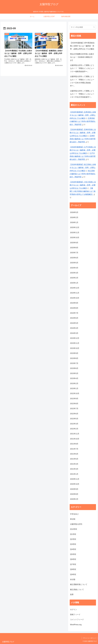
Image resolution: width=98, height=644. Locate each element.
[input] (83, 27)
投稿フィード (75, 615)
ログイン (73, 610)
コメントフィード (77, 620)
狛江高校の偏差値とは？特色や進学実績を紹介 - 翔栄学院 (83, 174)
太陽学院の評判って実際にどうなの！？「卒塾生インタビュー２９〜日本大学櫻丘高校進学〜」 (82, 81)
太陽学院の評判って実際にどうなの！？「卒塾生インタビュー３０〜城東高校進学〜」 (82, 68)
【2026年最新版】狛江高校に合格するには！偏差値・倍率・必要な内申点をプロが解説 (83, 168)
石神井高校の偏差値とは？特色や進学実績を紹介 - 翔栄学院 (83, 139)
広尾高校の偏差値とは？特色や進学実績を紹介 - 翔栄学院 (83, 121)
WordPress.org (76, 625)
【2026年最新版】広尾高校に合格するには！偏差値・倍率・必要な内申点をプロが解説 (83, 115)
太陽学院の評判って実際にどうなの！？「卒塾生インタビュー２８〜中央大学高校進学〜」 (82, 94)
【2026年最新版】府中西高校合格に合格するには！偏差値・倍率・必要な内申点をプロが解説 (82, 46)
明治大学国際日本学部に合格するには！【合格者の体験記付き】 (82, 57)
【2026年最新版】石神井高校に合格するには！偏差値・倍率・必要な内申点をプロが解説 (83, 133)
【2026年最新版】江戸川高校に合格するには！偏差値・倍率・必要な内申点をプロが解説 (83, 150)
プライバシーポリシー (89, 638)
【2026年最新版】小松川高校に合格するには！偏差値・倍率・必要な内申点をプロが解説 (83, 185)
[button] (94, 27)
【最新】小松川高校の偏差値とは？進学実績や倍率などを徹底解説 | (83, 191)
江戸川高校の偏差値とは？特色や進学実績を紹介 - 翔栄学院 (83, 156)
